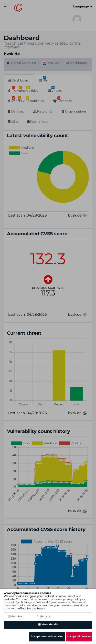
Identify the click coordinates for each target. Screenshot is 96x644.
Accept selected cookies (47, 636)
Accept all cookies (79, 636)
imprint (9, 602)
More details (48, 624)
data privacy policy (69, 599)
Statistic (44, 616)
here (76, 605)
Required (16, 616)
